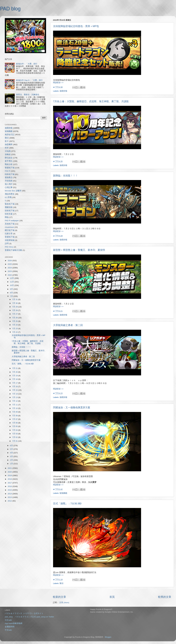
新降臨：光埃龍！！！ (65, 176)
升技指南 (9, 181)
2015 (10, 490)
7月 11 (15, 405)
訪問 (7, 244)
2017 (10, 483)
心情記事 (9, 187)
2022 (10, 275)
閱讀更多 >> (58, 83)
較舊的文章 (165, 597)
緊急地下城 (10, 204)
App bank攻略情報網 (14, 623)
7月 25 (15, 321)
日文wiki (8, 620)
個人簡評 (9, 184)
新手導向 (9, 161)
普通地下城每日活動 (13, 250)
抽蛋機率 (9, 145)
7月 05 (15, 426)
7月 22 (15, 332)
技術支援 (9, 214)
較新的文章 (59, 597)
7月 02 (15, 437)
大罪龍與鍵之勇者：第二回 (68, 325)
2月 (12, 460)
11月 (12, 282)
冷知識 (8, 151)
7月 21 (15, 368)
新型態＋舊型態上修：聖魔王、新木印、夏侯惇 (79, 250)
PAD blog (10, 9)
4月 (12, 453)
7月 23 (15, 329)
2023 (10, 271)
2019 (10, 475)
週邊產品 (9, 177)
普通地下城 (10, 237)
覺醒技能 (9, 207)
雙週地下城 (10, 168)
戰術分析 (9, 164)
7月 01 (15, 441)
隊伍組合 (9, 158)
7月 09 (15, 412)
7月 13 (15, 397)
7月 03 (15, 434)
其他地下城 (10, 224)
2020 (10, 472)
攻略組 (8, 154)
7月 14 (15, 394)
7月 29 (15, 307)
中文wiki (8, 630)
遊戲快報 (63, 91)
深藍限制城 (10, 240)
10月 (12, 285)
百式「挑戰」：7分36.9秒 (67, 504)
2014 (10, 494)
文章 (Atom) (64, 603)
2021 (10, 468)
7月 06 (15, 423)
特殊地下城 (10, 174)
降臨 (7, 217)
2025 (10, 264)
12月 (12, 278)
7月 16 (15, 386)
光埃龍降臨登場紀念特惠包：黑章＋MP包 (76, 26)
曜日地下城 (10, 230)
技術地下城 (10, 211)
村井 (7, 148)
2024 (10, 268)
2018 (10, 479)
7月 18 (15, 379)
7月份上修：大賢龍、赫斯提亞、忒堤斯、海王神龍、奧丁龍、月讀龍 (91, 101)
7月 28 (15, 310)
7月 (12, 296)
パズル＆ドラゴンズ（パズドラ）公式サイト (24, 613)
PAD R (8, 171)
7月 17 (15, 383)
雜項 (61, 583)
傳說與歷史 (10, 194)
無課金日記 (10, 135)
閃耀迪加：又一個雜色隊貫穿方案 (72, 408)
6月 (12, 446)
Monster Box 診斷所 (13, 191)
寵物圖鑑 (63, 493)
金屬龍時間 (10, 627)
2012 (10, 501)
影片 (7, 141)
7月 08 (15, 416)
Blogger (108, 637)
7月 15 (15, 390)
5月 (12, 449)
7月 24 (15, 325)
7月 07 (15, 419)
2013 (10, 497)
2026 (10, 261)
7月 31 (15, 299)
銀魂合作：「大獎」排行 (27, 64)
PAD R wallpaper (12, 221)
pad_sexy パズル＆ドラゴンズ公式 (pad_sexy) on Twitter (29, 617)
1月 (12, 464)
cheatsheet (9, 227)
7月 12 (15, 401)
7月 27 (15, 314)
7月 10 (15, 408)
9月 (12, 289)
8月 (12, 293)
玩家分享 (9, 234)
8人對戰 (8, 197)
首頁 (112, 597)
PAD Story (9, 247)
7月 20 (15, 372)
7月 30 (15, 303)
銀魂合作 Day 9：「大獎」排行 (29, 80)
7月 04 (15, 430)
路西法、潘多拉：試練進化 (28, 95)
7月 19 (15, 376)
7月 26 (15, 318)
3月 (12, 456)
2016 (10, 486)
